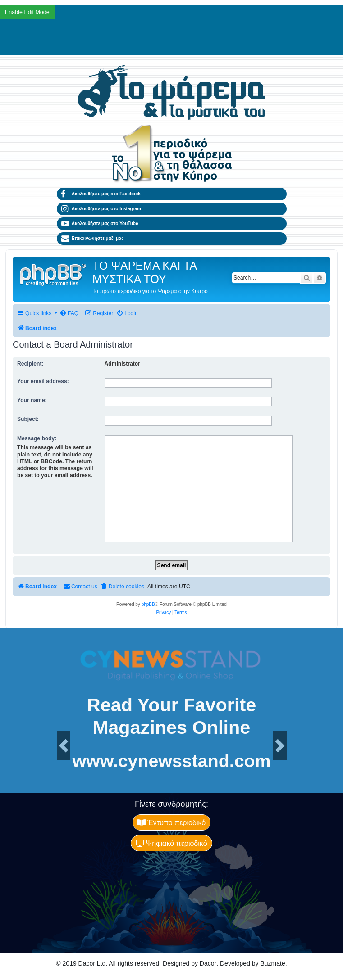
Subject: (28, 419)
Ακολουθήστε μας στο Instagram (101, 209)
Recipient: (30, 364)
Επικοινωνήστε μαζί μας (93, 239)
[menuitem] (69, 314)
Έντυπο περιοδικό (171, 822)
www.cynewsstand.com (171, 761)
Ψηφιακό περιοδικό (171, 843)
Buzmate (273, 963)
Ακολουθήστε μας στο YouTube (100, 224)
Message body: (37, 438)
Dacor (208, 963)
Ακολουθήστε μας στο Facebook (101, 194)
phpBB (148, 604)
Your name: (32, 400)
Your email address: (43, 381)
